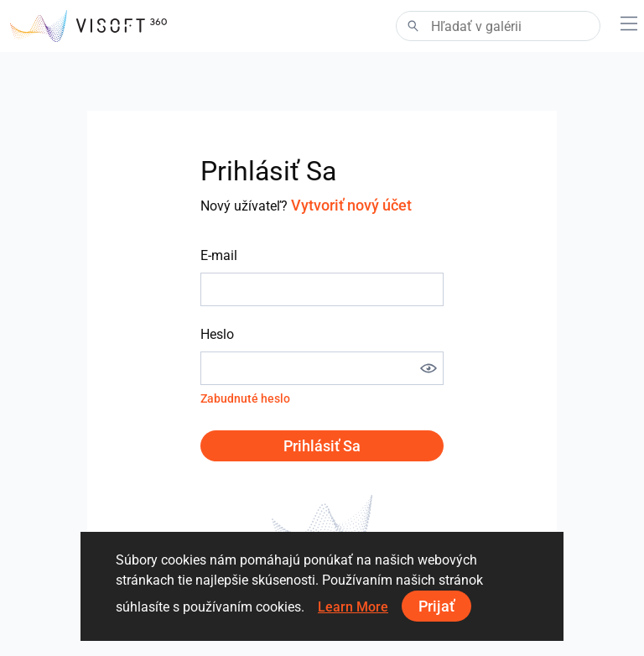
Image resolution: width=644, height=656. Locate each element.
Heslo (217, 334)
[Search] (498, 26)
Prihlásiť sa (322, 446)
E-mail (219, 255)
